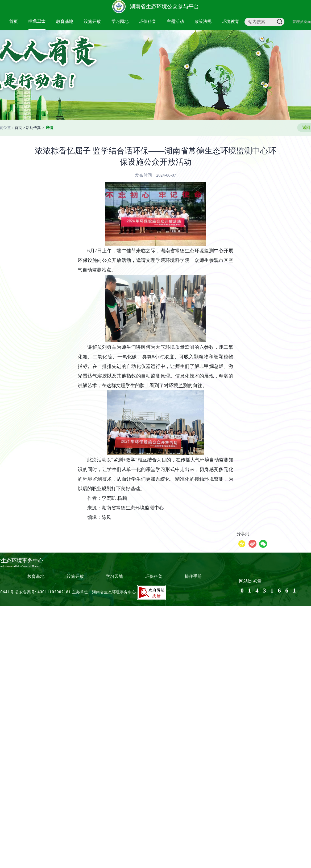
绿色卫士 (37, 21)
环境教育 (231, 21)
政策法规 (203, 21)
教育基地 (65, 21)
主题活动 (175, 21)
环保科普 (148, 21)
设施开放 (92, 21)
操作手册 (193, 576)
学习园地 (120, 21)
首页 (14, 21)
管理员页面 (302, 22)
